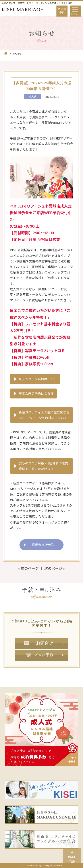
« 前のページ (28, 568)
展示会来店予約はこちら (36, 393)
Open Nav (77, 8)
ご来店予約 (62, 11)
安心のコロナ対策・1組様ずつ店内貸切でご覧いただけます (43, 466)
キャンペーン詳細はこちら (38, 379)
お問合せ (42, 643)
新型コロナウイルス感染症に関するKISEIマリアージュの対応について (44, 415)
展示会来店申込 (43, 545)
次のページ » (55, 568)
